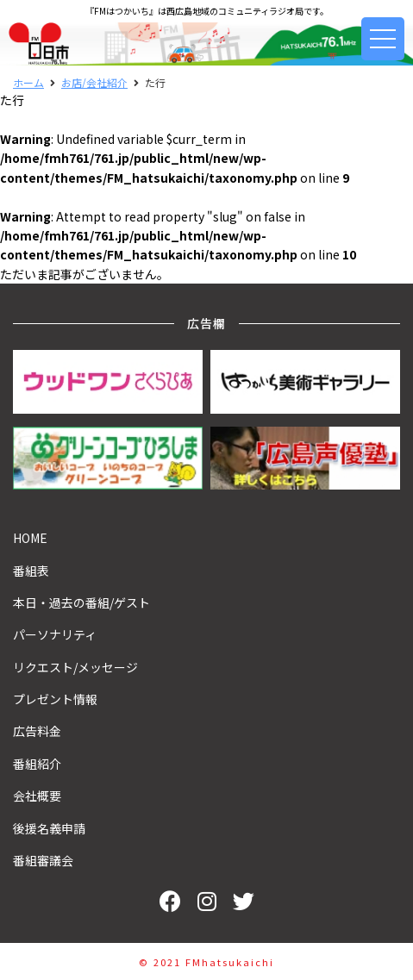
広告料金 (37, 731)
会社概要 (37, 796)
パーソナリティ (55, 634)
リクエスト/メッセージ (75, 667)
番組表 (31, 571)
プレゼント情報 (55, 699)
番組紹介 (37, 764)
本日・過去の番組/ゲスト (81, 602)
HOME (30, 538)
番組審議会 (43, 860)
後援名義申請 (49, 828)
